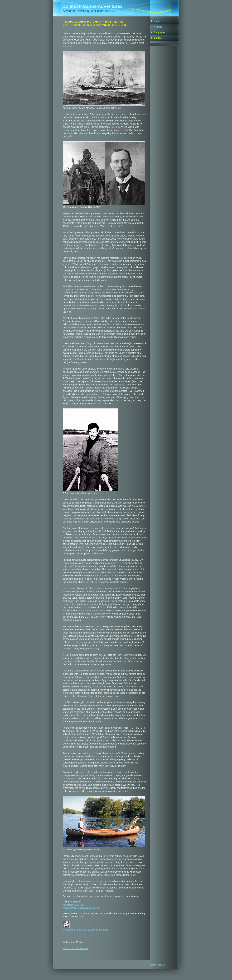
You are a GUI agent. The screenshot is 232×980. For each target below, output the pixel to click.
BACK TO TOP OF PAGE (76, 948)
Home (157, 21)
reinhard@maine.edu (73, 905)
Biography (159, 32)
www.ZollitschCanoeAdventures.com (81, 908)
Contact (158, 38)
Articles (158, 27)
